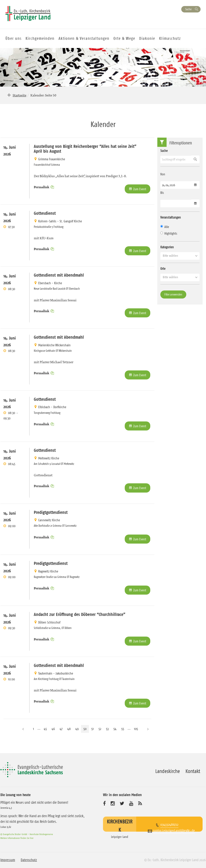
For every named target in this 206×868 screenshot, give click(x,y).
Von (163, 174)
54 (115, 729)
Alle (165, 227)
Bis (162, 193)
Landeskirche (168, 771)
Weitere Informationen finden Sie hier (17, 838)
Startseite (20, 95)
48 (69, 729)
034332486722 (169, 825)
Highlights (169, 233)
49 (77, 729)
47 (61, 729)
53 (107, 729)
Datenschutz (29, 860)
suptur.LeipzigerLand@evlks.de (174, 831)
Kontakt (193, 771)
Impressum (8, 860)
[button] (180, 256)
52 (100, 729)
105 (136, 729)
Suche (188, 9)
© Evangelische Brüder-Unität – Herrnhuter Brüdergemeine (27, 834)
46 (53, 729)
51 (93, 729)
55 (123, 729)
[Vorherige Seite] (23, 729)
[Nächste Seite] (148, 729)
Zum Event (140, 189)
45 (45, 729)
